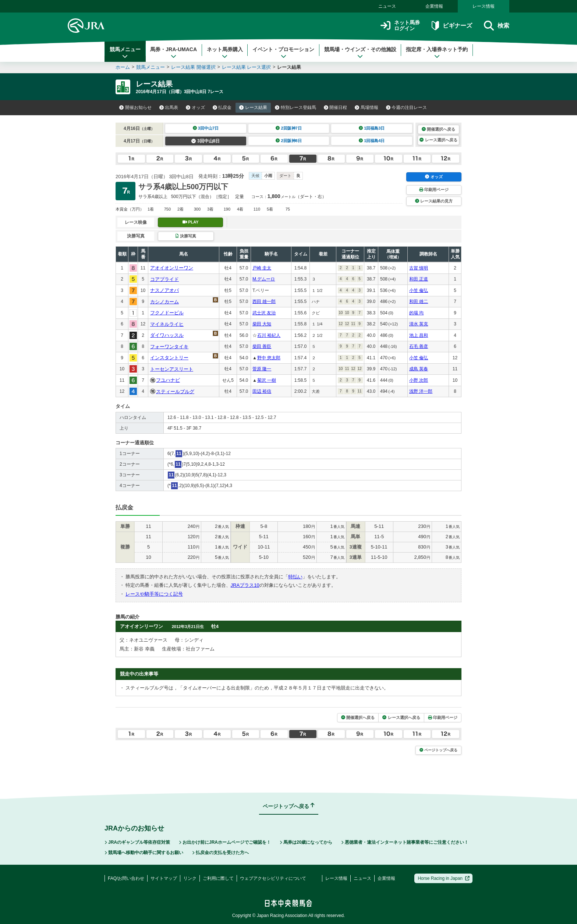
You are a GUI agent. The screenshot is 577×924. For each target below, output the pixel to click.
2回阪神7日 (289, 128)
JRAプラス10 (245, 585)
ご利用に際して (218, 878)
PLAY (191, 222)
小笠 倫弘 (419, 290)
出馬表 (169, 107)
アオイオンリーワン (172, 268)
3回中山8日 (206, 141)
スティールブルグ (175, 392)
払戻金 (222, 107)
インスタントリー (169, 358)
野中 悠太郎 (269, 358)
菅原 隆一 (262, 369)
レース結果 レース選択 (247, 67)
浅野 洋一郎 (421, 391)
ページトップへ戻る (438, 750)
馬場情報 (367, 107)
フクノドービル (167, 313)
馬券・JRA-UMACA (174, 53)
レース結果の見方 (434, 201)
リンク (190, 878)
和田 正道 (419, 279)
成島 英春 (419, 369)
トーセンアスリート (172, 369)
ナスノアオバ (164, 290)
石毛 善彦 (419, 346)
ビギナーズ (452, 26)
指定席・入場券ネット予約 (437, 53)
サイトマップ (164, 878)
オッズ (195, 107)
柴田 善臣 (262, 346)
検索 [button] (497, 26)
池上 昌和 (419, 335)
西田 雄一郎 (264, 301)
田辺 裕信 (262, 391)
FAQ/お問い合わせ (126, 878)
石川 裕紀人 (269, 335)
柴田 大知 (262, 324)
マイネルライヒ (167, 324)
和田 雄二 (419, 301)
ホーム (123, 67)
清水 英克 (419, 324)
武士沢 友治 (264, 313)
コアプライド (164, 279)
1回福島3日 (372, 128)
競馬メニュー (125, 53)
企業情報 (434, 6)
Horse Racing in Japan (444, 878)
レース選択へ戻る (438, 140)
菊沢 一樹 (267, 380)
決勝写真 (186, 236)
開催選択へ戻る (438, 129)
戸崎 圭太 (262, 268)
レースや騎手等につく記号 (154, 594)
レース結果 (253, 107)
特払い (295, 577)
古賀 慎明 (419, 268)
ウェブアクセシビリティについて (273, 878)
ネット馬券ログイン (400, 26)
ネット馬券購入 (225, 53)
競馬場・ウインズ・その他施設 (360, 53)
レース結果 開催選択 (193, 67)
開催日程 (336, 107)
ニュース (387, 6)
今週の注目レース (407, 107)
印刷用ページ (434, 190)
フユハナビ (168, 380)
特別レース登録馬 (295, 107)
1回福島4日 (372, 141)
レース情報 (484, 6)
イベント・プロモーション (283, 53)
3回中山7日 (206, 128)
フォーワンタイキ (169, 347)
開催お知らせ (135, 107)
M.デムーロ (264, 279)
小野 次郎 (419, 380)
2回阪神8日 (289, 141)
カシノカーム (164, 302)
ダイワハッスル (167, 335)
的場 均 (416, 313)
